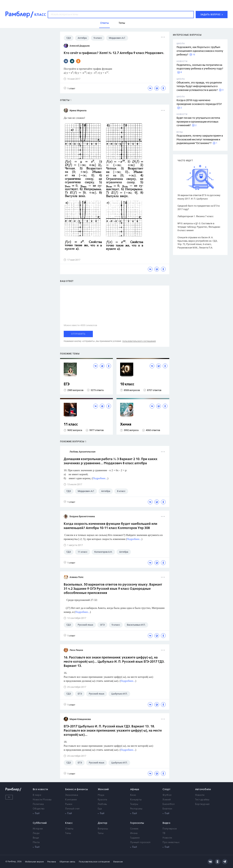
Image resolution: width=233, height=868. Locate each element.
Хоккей (167, 800)
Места (36, 842)
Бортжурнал (202, 804)
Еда (100, 809)
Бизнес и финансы (77, 789)
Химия (126, 425)
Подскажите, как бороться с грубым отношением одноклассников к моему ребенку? (200, 51)
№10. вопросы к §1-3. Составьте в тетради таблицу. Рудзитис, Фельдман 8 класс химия (199, 227)
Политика (38, 804)
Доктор (103, 823)
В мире (37, 795)
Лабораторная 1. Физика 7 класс (196, 216)
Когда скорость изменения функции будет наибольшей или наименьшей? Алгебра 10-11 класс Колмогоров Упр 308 (110, 526)
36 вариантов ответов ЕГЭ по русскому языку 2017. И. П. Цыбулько (199, 197)
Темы (68, 833)
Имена (134, 833)
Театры (134, 804)
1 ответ (69, 88)
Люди (36, 833)
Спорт (166, 789)
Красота (102, 800)
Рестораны (136, 809)
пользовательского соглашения (139, 341)
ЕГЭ (67, 384)
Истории (38, 829)
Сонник (134, 829)
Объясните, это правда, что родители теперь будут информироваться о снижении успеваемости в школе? (199, 86)
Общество (39, 809)
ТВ (164, 833)
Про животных (171, 842)
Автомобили (203, 789)
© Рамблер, (11, 862)
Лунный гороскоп (140, 842)
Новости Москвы (42, 800)
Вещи (36, 838)
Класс (69, 823)
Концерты (136, 800)
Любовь (102, 804)
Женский (103, 789)
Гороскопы (137, 823)
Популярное (170, 829)
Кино (133, 795)
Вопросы (103, 829)
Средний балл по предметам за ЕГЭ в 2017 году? (199, 207)
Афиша (135, 789)
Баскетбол (169, 804)
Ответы (69, 829)
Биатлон (167, 809)
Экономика (72, 795)
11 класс (71, 425)
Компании (71, 800)
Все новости (40, 789)
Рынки (69, 804)
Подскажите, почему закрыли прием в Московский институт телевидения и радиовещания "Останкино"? (200, 140)
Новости (200, 795)
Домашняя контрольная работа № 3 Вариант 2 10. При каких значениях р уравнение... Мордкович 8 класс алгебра (111, 461)
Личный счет (72, 809)
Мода (101, 795)
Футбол (167, 795)
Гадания (135, 838)
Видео (166, 823)
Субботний (40, 823)
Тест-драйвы (202, 800)
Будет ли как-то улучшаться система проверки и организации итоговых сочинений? (198, 122)
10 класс (127, 384)
